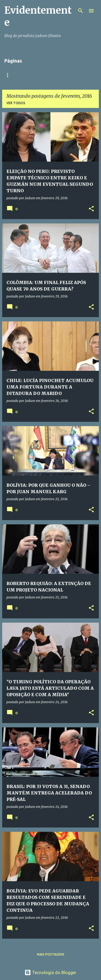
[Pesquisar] (81, 11)
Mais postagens (51, 954)
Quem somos (38, 75)
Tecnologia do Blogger (50, 972)
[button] (91, 209)
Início (10, 75)
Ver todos (16, 103)
